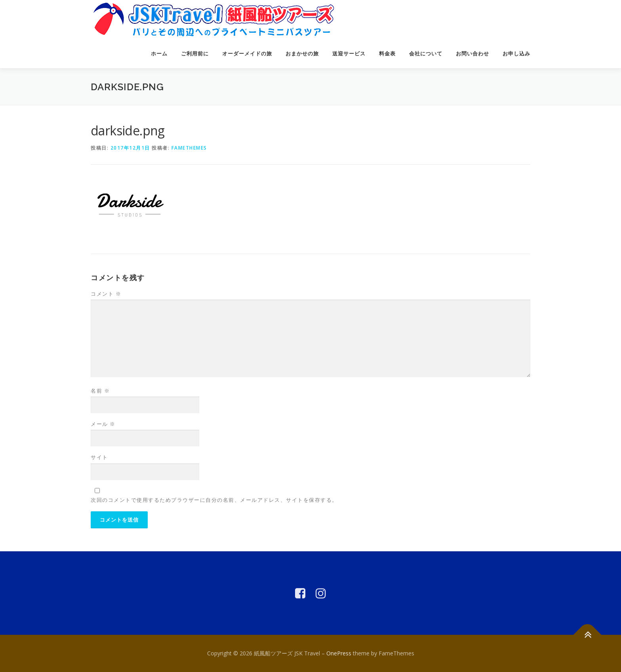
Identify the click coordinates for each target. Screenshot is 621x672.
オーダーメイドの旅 (247, 54)
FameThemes (189, 148)
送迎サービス (349, 54)
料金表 (387, 54)
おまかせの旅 (302, 54)
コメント (106, 294)
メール (103, 424)
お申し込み (516, 54)
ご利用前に (195, 54)
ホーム (159, 54)
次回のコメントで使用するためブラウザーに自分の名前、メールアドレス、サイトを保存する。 (214, 500)
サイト (99, 457)
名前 (100, 391)
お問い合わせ (472, 54)
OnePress (339, 653)
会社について (426, 54)
